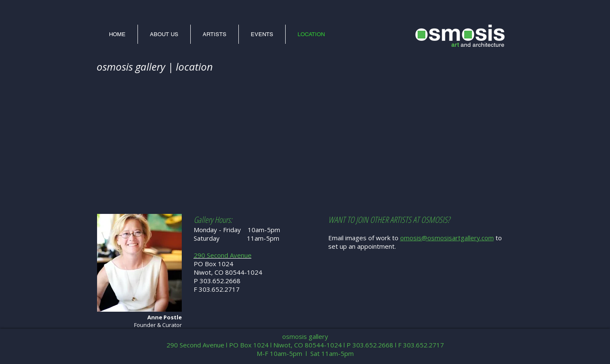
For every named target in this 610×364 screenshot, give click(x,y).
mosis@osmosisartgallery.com (449, 238)
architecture (488, 45)
